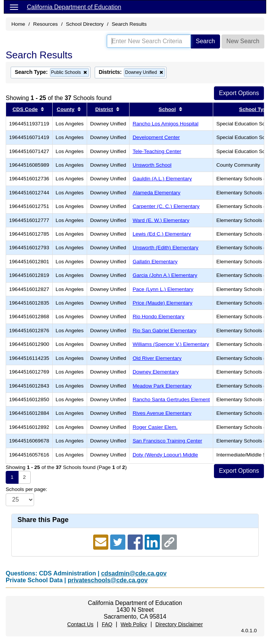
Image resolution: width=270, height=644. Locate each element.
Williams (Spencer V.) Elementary (171, 344)
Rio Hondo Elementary (158, 317)
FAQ (107, 624)
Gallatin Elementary (155, 262)
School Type (254, 109)
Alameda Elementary (156, 193)
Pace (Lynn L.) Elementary (163, 289)
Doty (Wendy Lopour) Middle (165, 455)
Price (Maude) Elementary (162, 303)
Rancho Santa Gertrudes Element (171, 399)
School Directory (85, 24)
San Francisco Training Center (167, 441)
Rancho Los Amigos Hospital (165, 124)
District (104, 109)
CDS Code (25, 109)
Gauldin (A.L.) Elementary (162, 179)
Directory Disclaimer (179, 624)
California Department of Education (74, 7)
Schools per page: (27, 489)
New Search (243, 41)
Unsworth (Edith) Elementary (165, 248)
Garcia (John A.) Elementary (165, 275)
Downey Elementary (156, 372)
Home (18, 24)
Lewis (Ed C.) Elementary (162, 234)
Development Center (156, 137)
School (167, 109)
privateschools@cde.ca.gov (108, 580)
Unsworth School (152, 165)
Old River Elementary (157, 358)
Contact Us (80, 624)
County (66, 109)
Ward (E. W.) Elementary (161, 220)
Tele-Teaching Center (157, 151)
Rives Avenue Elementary (162, 413)
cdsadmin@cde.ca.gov (134, 573)
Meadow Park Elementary (162, 386)
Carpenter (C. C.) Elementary (166, 206)
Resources (46, 24)
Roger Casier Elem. (155, 427)
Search (205, 41)
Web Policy (134, 624)
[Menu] (14, 7)
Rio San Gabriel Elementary (165, 331)
